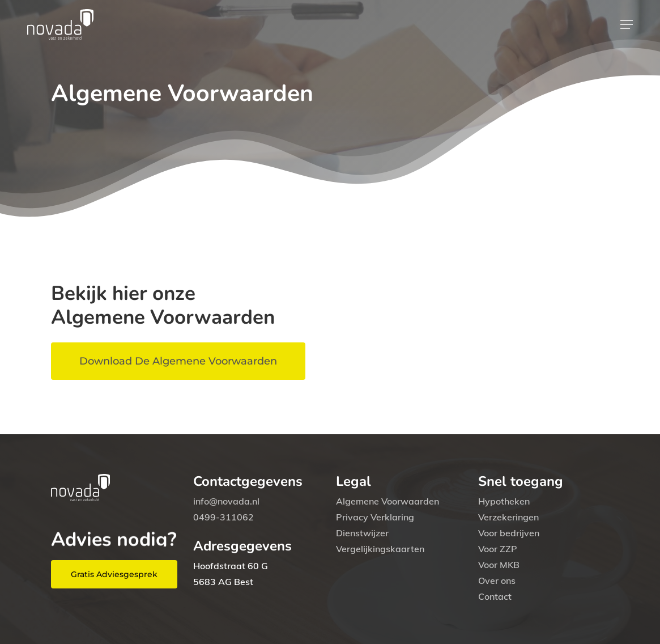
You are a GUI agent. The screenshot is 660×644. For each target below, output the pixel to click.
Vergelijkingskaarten (380, 549)
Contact (495, 596)
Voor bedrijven (509, 533)
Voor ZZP (498, 549)
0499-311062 (223, 517)
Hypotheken (504, 501)
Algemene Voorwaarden (388, 501)
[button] (627, 24)
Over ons (497, 581)
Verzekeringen (508, 517)
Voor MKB (499, 565)
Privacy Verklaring (375, 517)
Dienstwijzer (362, 533)
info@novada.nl (226, 501)
